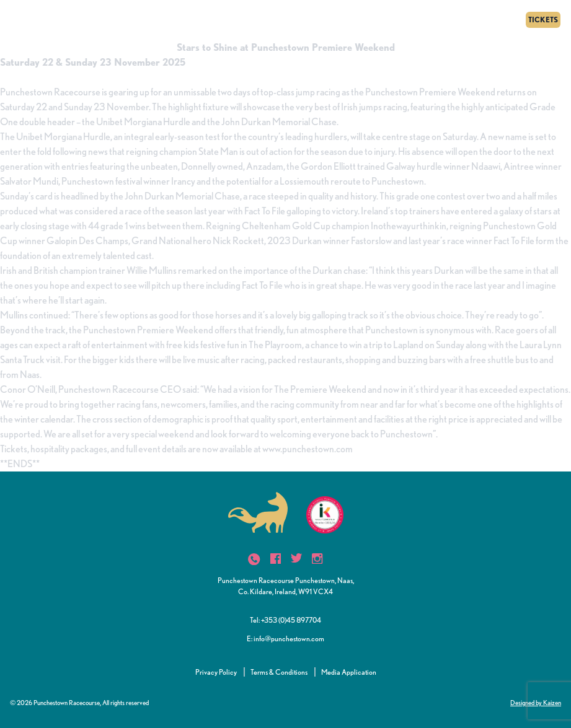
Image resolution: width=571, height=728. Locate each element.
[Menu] (14, 20)
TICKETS (543, 20)
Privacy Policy (216, 672)
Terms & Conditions (279, 672)
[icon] (254, 559)
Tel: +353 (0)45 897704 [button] (285, 620)
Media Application (349, 672)
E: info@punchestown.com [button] (285, 638)
